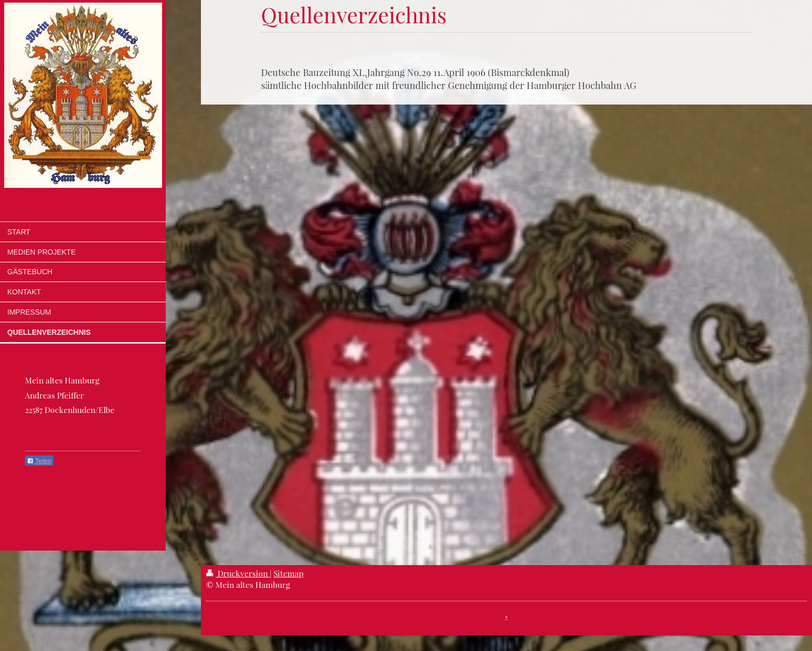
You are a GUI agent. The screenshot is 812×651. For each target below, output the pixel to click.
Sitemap (288, 573)
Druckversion (238, 573)
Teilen (39, 461)
